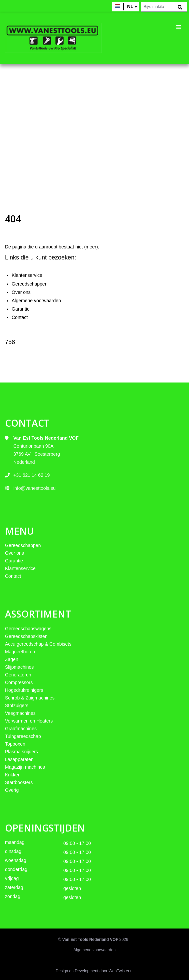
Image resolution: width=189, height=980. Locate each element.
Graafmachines (21, 729)
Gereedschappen (29, 284)
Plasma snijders (21, 752)
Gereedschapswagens (28, 629)
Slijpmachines (19, 667)
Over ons (21, 292)
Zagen (12, 659)
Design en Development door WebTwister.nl (94, 971)
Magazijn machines (25, 767)
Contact (20, 317)
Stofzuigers (17, 705)
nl (130, 6)
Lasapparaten (19, 759)
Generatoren (18, 675)
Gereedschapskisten (26, 636)
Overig (12, 790)
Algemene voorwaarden (36, 301)
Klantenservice (27, 275)
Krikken (13, 775)
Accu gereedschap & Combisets (38, 644)
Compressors (19, 682)
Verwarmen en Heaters (29, 721)
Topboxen (15, 744)
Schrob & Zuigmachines (30, 698)
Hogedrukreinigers (24, 690)
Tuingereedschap (23, 736)
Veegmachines (20, 713)
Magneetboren (20, 652)
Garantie (21, 309)
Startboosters (19, 782)
